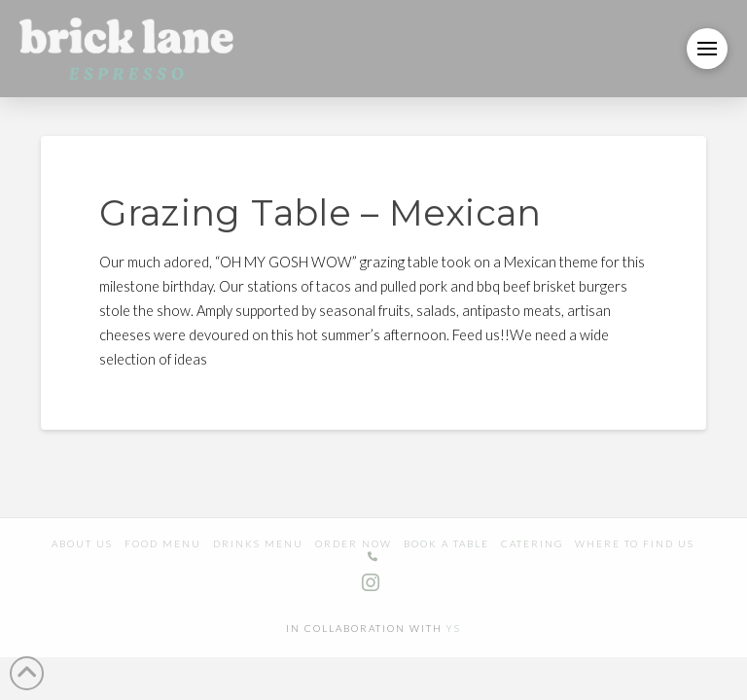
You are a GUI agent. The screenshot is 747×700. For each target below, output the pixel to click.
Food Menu (163, 543)
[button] (707, 49)
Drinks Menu (258, 543)
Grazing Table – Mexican (320, 212)
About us (82, 543)
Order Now (354, 543)
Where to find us (635, 543)
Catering (532, 543)
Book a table (446, 543)
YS (454, 628)
